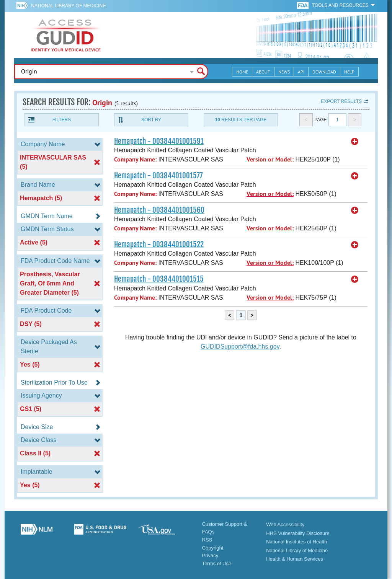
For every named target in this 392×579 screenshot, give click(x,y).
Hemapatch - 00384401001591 (159, 141)
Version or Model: (270, 159)
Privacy (210, 555)
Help (349, 72)
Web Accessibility (285, 524)
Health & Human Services (295, 559)
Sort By (151, 120)
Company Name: (135, 159)
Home (242, 72)
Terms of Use (217, 564)
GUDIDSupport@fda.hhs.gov (240, 347)
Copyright (213, 548)
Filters (62, 120)
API (301, 72)
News (284, 72)
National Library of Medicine (68, 6)
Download (324, 72)
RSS (207, 540)
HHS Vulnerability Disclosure (298, 533)
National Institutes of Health (296, 542)
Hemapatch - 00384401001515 (159, 279)
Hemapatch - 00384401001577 (158, 176)
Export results (341, 101)
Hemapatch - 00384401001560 (159, 210)
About (263, 72)
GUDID (66, 35)
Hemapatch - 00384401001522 (159, 245)
